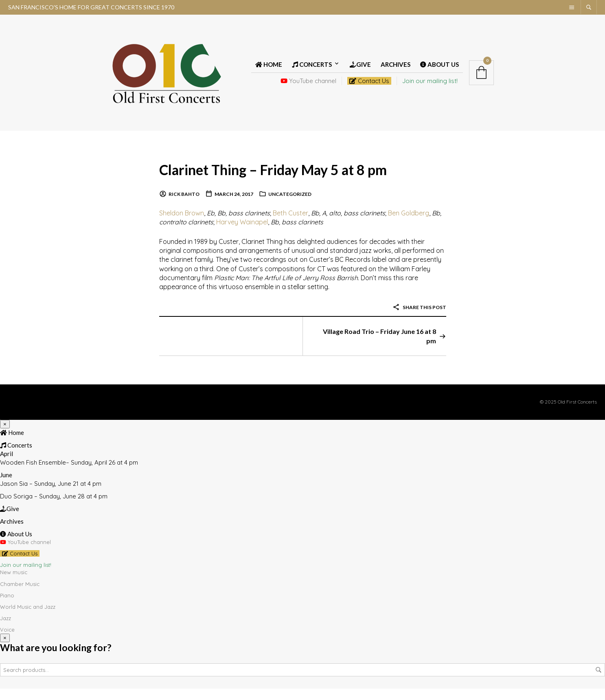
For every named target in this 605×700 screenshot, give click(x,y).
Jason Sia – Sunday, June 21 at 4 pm (51, 495)
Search (598, 681)
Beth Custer (290, 224)
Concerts (312, 70)
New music (14, 584)
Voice (7, 641)
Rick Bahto (184, 205)
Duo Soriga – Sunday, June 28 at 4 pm (54, 507)
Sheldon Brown (182, 224)
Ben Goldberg (409, 224)
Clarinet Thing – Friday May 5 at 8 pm (294, 180)
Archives (396, 70)
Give (360, 70)
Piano (7, 606)
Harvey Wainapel (242, 233)
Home (269, 70)
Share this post (419, 318)
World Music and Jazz (28, 618)
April (7, 465)
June (6, 486)
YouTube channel (308, 87)
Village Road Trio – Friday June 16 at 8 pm (379, 347)
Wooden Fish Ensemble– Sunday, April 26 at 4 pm (69, 473)
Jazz (5, 630)
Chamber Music (20, 595)
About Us (440, 70)
